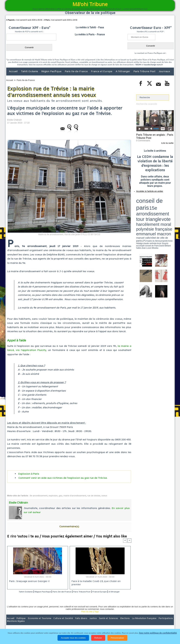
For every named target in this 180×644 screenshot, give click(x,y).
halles (151, 209)
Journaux (164, 72)
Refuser (98, 638)
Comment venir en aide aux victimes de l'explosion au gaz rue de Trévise (63, 478)
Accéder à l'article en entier (147, 190)
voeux (104, 496)
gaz (61, 496)
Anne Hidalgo (152, 208)
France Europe (113, 592)
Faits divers (73, 623)
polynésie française (163, 203)
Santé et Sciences (97, 623)
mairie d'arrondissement (75, 496)
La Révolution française (129, 623)
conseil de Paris (140, 209)
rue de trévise (94, 496)
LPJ (137, 208)
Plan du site (87, 616)
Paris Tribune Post (145, 72)
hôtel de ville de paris (167, 206)
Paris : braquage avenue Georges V (29, 582)
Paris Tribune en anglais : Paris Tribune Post (153, 136)
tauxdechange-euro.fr (153, 65)
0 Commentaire (142, 140)
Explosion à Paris (29, 474)
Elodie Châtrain (15, 120)
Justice (84, 623)
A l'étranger (123, 72)
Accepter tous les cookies (73, 638)
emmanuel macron (145, 206)
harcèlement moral (145, 203)
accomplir (171, 208)
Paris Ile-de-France (77, 72)
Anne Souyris (166, 208)
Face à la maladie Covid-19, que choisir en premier (100, 582)
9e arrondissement (39, 496)
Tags (96, 616)
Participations (149, 623)
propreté (147, 208)
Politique (20, 623)
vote (168, 201)
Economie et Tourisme (36, 623)
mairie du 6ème (142, 208)
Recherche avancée (146, 104)
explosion (53, 496)
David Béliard (146, 209)
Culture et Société (58, 623)
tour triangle (159, 201)
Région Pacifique (52, 72)
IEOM (139, 65)
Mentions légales (165, 623)
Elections (112, 623)
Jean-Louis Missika (156, 209)
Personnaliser (117, 638)
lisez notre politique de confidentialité (158, 633)
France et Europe (102, 72)
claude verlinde (159, 208)
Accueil (14, 72)
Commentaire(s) (69, 526)
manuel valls (157, 206)
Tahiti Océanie (30, 72)
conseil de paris (146, 198)
